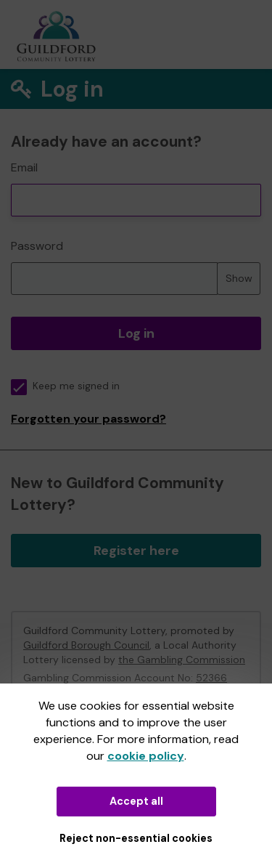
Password (37, 246)
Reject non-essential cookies (136, 838)
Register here (136, 551)
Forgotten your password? (88, 419)
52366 (211, 678)
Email (24, 167)
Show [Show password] (239, 278)
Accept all (136, 801)
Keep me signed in (65, 386)
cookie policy (146, 756)
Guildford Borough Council (86, 645)
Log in (136, 333)
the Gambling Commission (182, 660)
